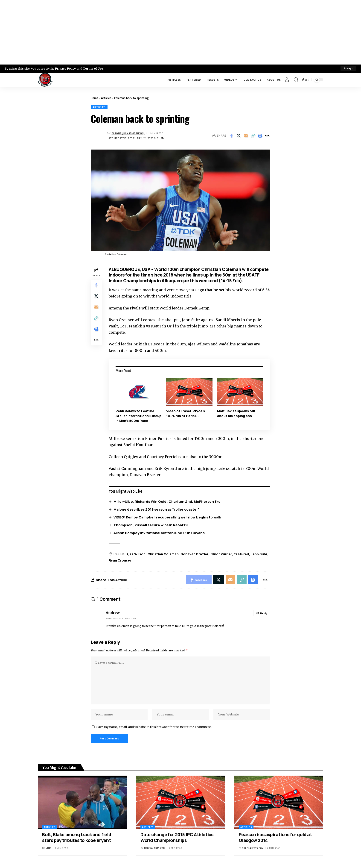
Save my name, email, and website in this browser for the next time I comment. (154, 727)
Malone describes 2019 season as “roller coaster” (157, 509)
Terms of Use (94, 68)
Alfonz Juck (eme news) (128, 133)
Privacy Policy (66, 68)
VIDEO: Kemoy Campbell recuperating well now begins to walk (167, 517)
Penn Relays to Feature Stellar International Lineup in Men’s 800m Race (138, 416)
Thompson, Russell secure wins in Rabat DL (151, 525)
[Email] (246, 136)
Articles (106, 98)
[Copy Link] (253, 136)
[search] (296, 80)
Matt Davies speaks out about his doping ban (236, 413)
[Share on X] (239, 136)
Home (95, 98)
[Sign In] (287, 80)
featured (242, 554)
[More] (267, 136)
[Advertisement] (180, 32)
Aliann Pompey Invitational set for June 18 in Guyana (159, 533)
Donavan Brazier (195, 554)
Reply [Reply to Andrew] (264, 613)
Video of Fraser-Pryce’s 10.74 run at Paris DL (186, 413)
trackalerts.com (155, 849)
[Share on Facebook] (231, 136)
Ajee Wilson (136, 554)
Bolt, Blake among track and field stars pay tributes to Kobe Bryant (77, 838)
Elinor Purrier (221, 554)
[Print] (260, 136)
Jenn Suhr (259, 554)
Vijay (49, 849)
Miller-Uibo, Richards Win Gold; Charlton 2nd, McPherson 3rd (167, 502)
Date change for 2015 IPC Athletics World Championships (177, 838)
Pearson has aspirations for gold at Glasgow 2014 (275, 838)
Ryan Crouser (120, 561)
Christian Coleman (163, 554)
